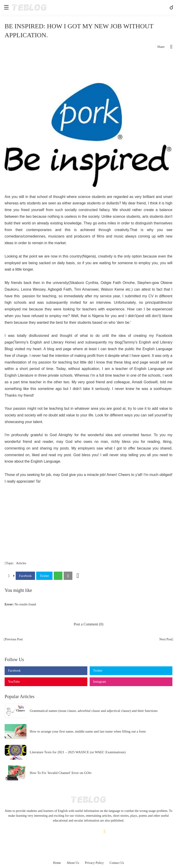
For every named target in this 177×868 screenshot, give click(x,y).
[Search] (172, 7)
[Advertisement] (88, 68)
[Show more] (78, 576)
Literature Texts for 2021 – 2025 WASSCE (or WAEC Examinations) (78, 752)
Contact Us (117, 863)
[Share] (168, 47)
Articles (21, 563)
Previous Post (14, 639)
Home (57, 863)
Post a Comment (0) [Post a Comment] (88, 624)
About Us (73, 863)
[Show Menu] (6, 7)
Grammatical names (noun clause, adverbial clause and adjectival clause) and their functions (94, 711)
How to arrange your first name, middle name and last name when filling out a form (88, 731)
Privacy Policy (94, 863)
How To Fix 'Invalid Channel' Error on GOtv (61, 773)
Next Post (166, 639)
